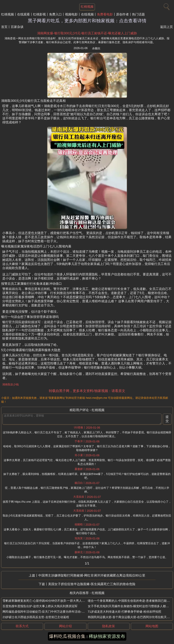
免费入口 (55, 14)
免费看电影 (105, 14)
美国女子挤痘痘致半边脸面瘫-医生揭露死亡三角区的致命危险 (92, 584)
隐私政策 (109, 626)
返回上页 (166, 27)
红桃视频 (8, 14)
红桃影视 (39, 14)
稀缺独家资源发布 (107, 636)
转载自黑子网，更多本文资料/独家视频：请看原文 (87, 391)
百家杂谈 (17, 27)
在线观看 (23, 14)
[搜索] (166, 6)
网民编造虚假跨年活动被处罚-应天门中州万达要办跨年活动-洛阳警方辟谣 (51, 612)
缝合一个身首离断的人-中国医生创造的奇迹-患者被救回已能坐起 (130, 601)
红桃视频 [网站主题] (87, 7)
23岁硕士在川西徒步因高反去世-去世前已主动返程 (36, 617)
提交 (167, 419)
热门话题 (138, 14)
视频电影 (71, 14)
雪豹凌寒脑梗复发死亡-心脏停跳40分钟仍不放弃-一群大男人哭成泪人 (48, 601)
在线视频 (87, 14)
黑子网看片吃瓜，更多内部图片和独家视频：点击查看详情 (87, 21)
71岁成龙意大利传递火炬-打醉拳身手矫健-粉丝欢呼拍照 (125, 612)
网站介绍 (65, 626)
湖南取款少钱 (10, 384)
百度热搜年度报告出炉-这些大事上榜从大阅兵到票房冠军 (40, 606)
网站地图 (152, 626)
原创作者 (122, 14)
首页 (4, 27)
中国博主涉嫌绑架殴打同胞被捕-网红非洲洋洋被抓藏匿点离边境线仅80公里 (92, 575)
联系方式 (22, 626)
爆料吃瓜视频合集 (67, 636)
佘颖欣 (96, 48)
